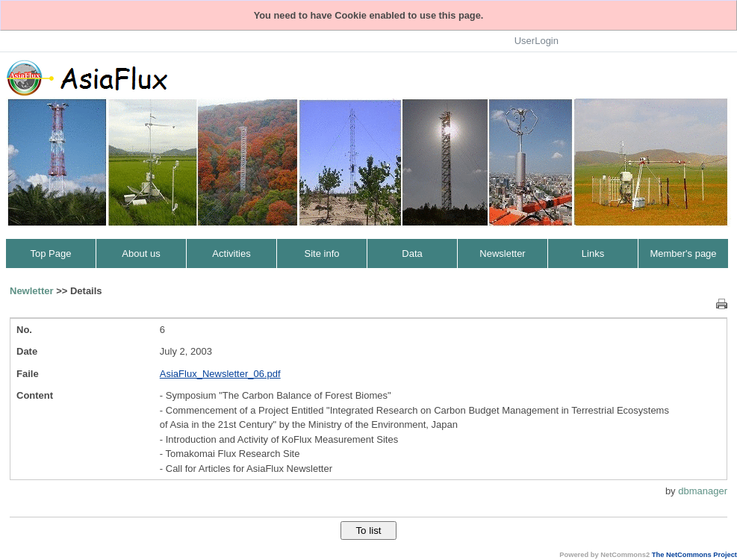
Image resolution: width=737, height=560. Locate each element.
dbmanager (703, 491)
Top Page (51, 253)
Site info (322, 253)
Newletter (32, 291)
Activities (231, 253)
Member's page (683, 253)
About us (141, 253)
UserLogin (537, 41)
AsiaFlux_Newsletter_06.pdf (220, 374)
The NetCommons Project (694, 555)
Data (412, 253)
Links (593, 253)
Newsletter (502, 253)
